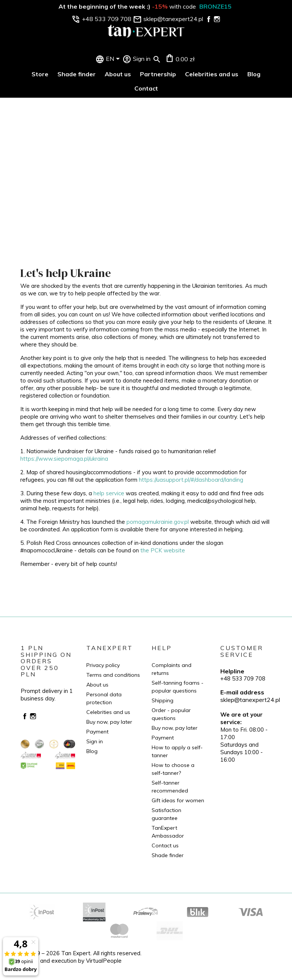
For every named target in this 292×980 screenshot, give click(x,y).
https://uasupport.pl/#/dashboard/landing (191, 480)
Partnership (158, 74)
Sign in (95, 741)
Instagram (33, 716)
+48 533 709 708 (243, 678)
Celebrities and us (212, 74)
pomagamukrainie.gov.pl (158, 522)
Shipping (163, 700)
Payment (97, 732)
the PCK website (163, 550)
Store (40, 74)
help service (109, 493)
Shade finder (77, 74)
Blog (254, 74)
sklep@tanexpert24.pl (250, 700)
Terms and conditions (113, 675)
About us (118, 74)
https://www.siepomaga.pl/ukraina (64, 459)
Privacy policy (103, 665)
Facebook (25, 716)
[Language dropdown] (114, 59)
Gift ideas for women (178, 800)
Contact (146, 88)
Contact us (165, 845)
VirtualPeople (104, 961)
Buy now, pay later (109, 722)
